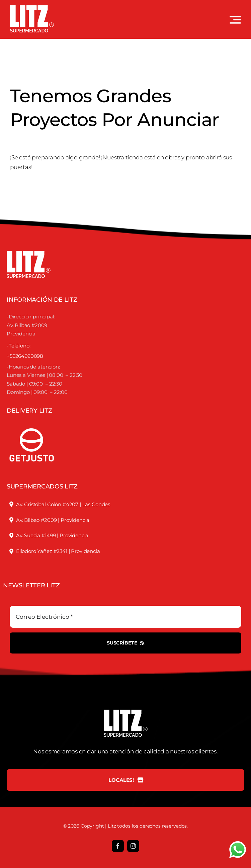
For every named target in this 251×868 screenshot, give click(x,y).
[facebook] (118, 846)
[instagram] (133, 846)
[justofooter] (32, 421)
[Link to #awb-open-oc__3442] (235, 20)
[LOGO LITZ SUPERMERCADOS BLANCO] (32, 8)
